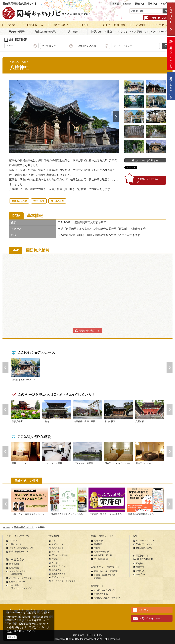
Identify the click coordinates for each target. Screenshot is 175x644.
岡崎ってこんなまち (171, 54)
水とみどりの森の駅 (103, 555)
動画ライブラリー (17, 582)
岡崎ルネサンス (101, 594)
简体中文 (153, 4)
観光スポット (58, 548)
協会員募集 (14, 564)
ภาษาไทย (166, 4)
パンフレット (146, 610)
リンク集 (13, 541)
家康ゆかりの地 (19, 201)
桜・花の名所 (57, 201)
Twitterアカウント (144, 544)
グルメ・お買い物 (60, 555)
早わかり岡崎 (17, 32)
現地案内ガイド (59, 574)
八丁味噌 (73, 32)
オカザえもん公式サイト (105, 590)
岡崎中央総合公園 (102, 552)
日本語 (116, 4)
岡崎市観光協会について (20, 552)
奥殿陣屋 (98, 544)
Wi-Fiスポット (58, 577)
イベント (56, 552)
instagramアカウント (146, 548)
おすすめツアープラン (158, 32)
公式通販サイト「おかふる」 (171, 86)
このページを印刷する (145, 160)
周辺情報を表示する (87, 331)
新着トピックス (59, 566)
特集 (54, 541)
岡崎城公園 (99, 541)
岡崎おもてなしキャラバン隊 (107, 598)
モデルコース (58, 544)
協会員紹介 (14, 568)
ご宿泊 (55, 559)
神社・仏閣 (39, 201)
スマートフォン (88, 635)
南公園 (97, 548)
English (127, 4)
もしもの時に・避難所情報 (64, 581)
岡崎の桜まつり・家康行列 (106, 571)
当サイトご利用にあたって (21, 548)
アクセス (56, 563)
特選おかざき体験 (102, 32)
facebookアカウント (145, 541)
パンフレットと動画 (130, 32)
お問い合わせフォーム (151, 618)
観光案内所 (57, 570)
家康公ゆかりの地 (45, 32)
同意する (12, 637)
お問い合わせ (15, 544)
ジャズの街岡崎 (101, 559)
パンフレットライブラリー (21, 578)
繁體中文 (140, 4)
